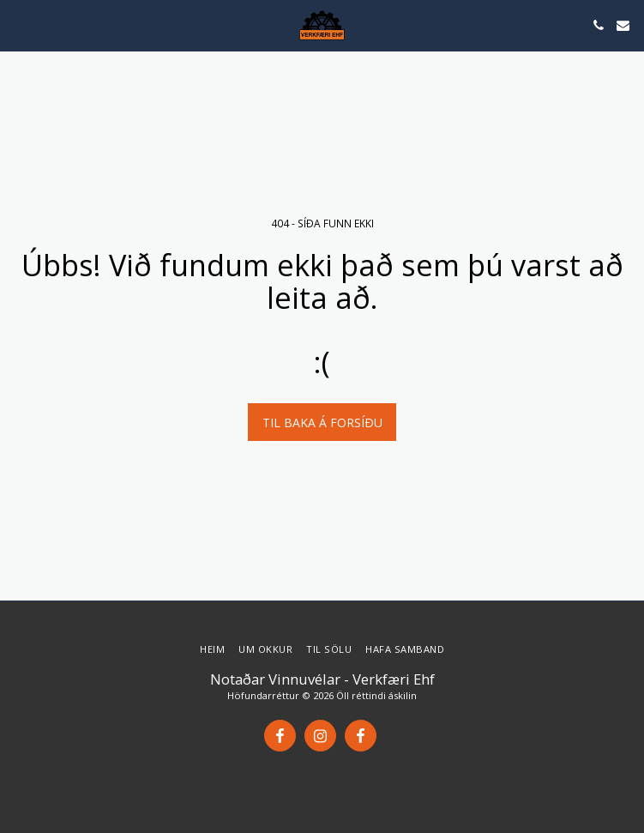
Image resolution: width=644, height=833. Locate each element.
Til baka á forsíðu (322, 423)
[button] (19, 24)
